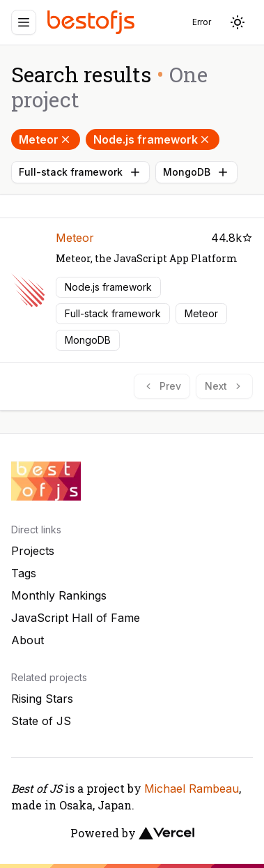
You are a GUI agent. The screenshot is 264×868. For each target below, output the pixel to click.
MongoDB (196, 172)
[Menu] (24, 22)
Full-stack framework (80, 172)
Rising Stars (42, 699)
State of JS (41, 721)
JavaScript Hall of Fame (76, 618)
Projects (33, 551)
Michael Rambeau (192, 789)
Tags (24, 573)
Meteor (46, 139)
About (28, 640)
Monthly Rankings (59, 595)
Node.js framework (153, 139)
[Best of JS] (93, 22)
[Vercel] (166, 833)
